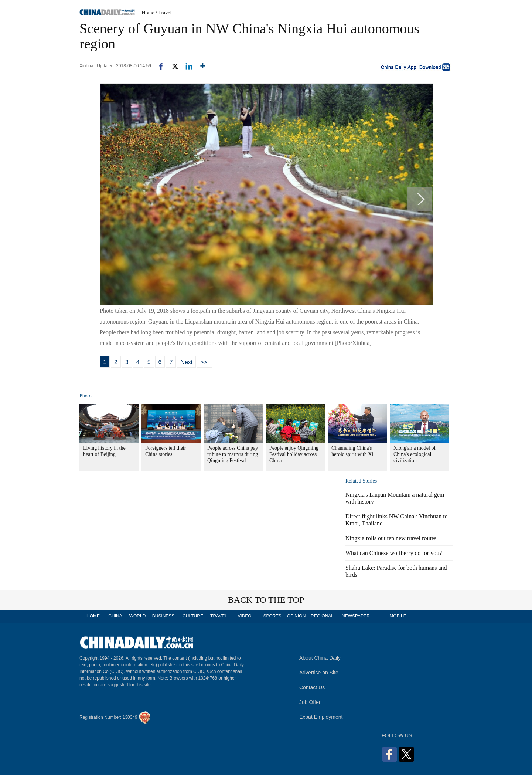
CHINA (115, 616)
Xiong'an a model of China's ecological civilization (415, 454)
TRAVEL (219, 616)
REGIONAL (322, 616)
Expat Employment (321, 717)
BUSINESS (163, 616)
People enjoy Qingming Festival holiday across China (294, 454)
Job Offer (310, 702)
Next (186, 362)
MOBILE (398, 616)
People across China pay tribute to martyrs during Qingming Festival (233, 454)
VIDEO (244, 616)
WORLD (138, 616)
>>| (204, 362)
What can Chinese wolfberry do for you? (394, 553)
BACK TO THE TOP (266, 600)
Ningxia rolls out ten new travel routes (391, 538)
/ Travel (163, 13)
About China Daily (320, 658)
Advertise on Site (319, 673)
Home (148, 13)
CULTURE (193, 616)
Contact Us (312, 687)
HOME (93, 616)
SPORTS (272, 616)
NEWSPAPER (355, 616)
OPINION (296, 616)
